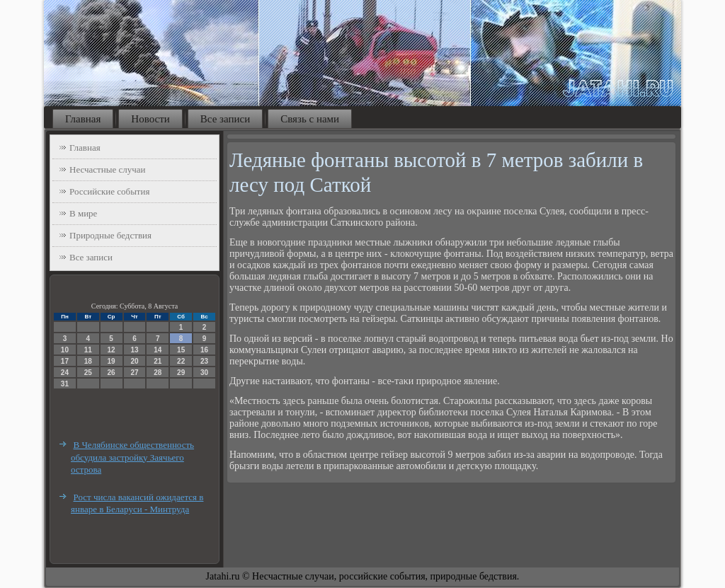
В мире (83, 213)
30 (204, 373)
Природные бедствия (110, 235)
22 (181, 361)
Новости (150, 119)
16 (204, 350)
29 (181, 373)
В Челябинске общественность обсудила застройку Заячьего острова (132, 457)
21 (158, 361)
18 (88, 361)
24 (65, 373)
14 (158, 350)
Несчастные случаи (108, 169)
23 (204, 361)
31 (65, 384)
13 (134, 350)
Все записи (225, 119)
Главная (83, 119)
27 (134, 373)
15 (181, 350)
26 (112, 373)
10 (65, 350)
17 (65, 361)
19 (112, 361)
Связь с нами (310, 119)
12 (112, 350)
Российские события (109, 191)
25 (88, 373)
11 (88, 350)
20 (134, 361)
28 (158, 373)
